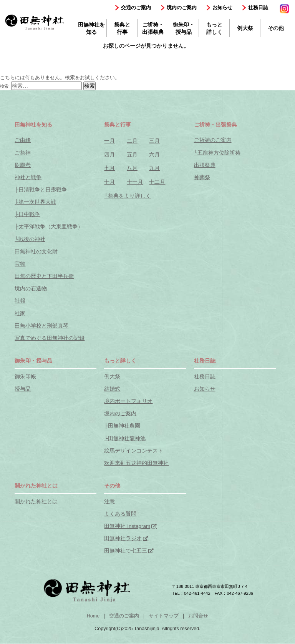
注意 (109, 502)
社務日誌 (258, 7)
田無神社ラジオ (123, 538)
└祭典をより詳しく (128, 196)
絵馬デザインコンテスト (134, 451)
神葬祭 (202, 177)
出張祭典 (205, 165)
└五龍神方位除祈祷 (217, 153)
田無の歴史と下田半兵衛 (44, 276)
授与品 (23, 389)
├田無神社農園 (122, 426)
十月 (109, 182)
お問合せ (198, 616)
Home (93, 616)
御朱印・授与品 (184, 28)
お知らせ (222, 7)
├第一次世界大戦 (35, 202)
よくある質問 (120, 514)
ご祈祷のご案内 (213, 140)
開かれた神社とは (36, 502)
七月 (109, 168)
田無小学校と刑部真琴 (41, 326)
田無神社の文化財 (36, 252)
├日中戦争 (27, 214)
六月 (154, 155)
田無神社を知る (91, 28)
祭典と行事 (122, 28)
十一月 (135, 182)
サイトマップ (164, 616)
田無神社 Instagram (127, 526)
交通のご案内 (136, 7)
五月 (132, 155)
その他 (276, 28)
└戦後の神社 (30, 239)
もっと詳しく (214, 28)
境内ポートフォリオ (128, 401)
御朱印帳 (25, 377)
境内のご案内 (182, 7)
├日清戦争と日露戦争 (41, 190)
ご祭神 (23, 153)
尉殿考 (23, 165)
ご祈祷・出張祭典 (153, 28)
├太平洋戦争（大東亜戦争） (49, 227)
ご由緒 (23, 140)
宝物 (20, 264)
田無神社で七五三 (126, 551)
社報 (20, 301)
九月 (154, 168)
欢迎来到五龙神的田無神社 (136, 463)
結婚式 (112, 389)
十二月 (157, 182)
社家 (20, 314)
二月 (132, 141)
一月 (109, 141)
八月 (132, 168)
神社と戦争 (28, 177)
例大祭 (245, 28)
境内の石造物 (31, 289)
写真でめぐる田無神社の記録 (50, 338)
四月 (109, 155)
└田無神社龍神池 (125, 438)
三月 (154, 141)
